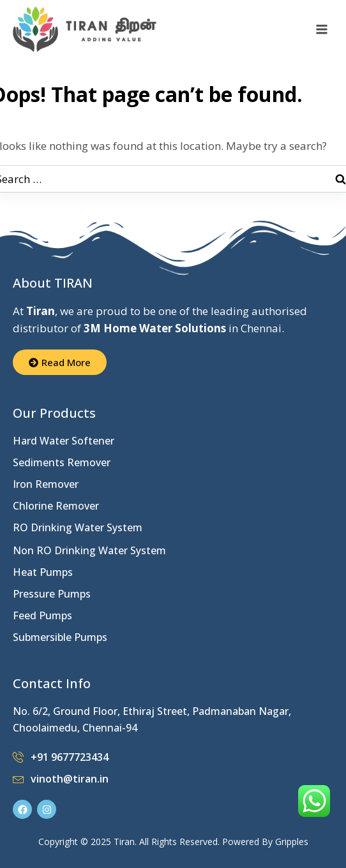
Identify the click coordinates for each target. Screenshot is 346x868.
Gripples (292, 842)
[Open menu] (321, 30)
